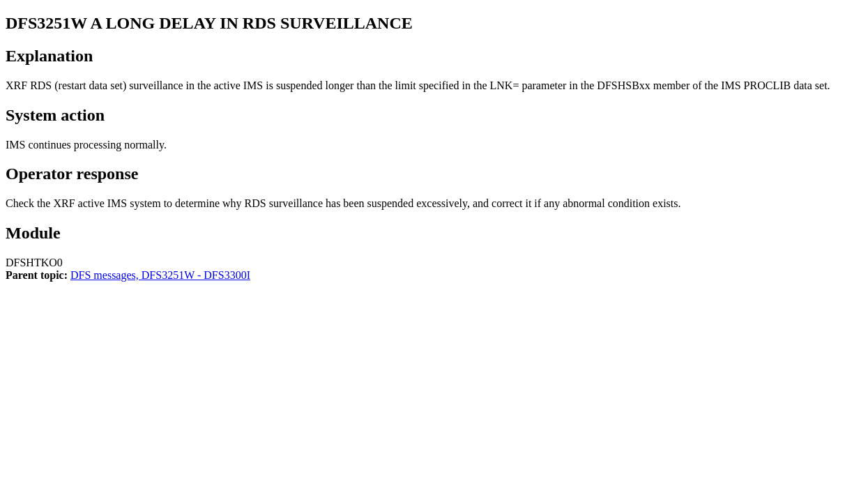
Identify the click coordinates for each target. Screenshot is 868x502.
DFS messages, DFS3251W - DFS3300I (160, 275)
